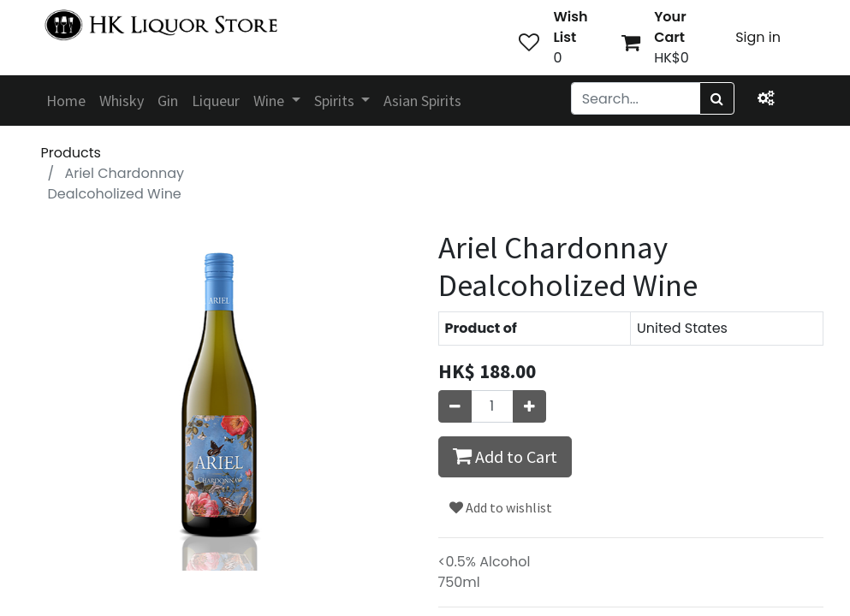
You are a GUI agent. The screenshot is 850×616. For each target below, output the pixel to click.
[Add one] (529, 406)
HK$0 (672, 58)
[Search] (717, 98)
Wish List (570, 27)
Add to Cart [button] (505, 456)
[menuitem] (66, 101)
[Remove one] (455, 406)
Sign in (758, 37)
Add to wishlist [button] (501, 507)
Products (71, 153)
